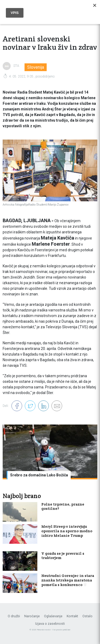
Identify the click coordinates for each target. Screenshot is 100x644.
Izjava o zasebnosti (50, 624)
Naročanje (32, 616)
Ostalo (87, 616)
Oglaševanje (53, 616)
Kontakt (72, 616)
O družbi (14, 616)
